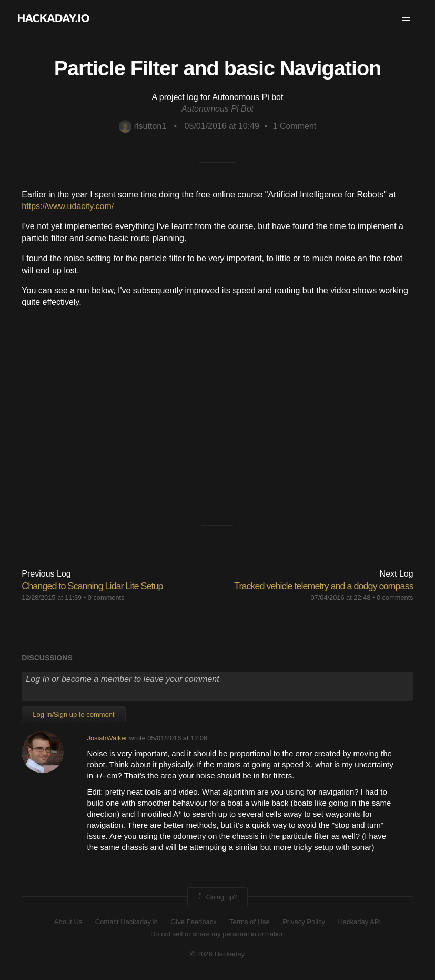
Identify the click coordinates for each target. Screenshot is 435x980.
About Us (68, 922)
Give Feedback (193, 922)
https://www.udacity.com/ (68, 206)
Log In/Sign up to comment (73, 714)
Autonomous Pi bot (247, 97)
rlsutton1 (143, 126)
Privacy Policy (304, 922)
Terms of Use (250, 922)
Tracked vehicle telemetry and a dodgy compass (324, 586)
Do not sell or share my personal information (217, 934)
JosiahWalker (107, 738)
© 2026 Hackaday (218, 954)
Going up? (217, 897)
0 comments (106, 597)
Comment (295, 126)
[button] (406, 18)
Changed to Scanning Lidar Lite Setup (92, 586)
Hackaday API (360, 922)
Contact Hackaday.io (127, 922)
